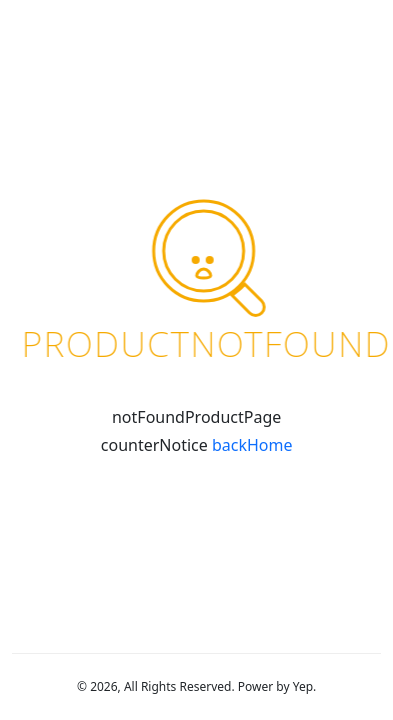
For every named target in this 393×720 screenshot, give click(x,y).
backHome (252, 445)
